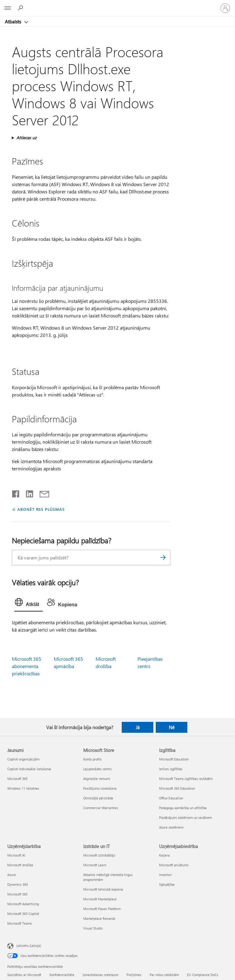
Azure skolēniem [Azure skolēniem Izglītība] (171, 827)
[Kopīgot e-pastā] (42, 493)
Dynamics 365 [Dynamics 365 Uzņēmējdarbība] (18, 884)
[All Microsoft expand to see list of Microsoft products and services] (8, 8)
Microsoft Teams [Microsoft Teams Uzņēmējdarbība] (20, 923)
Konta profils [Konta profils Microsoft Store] (92, 759)
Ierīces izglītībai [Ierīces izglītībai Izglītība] (171, 769)
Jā (138, 727)
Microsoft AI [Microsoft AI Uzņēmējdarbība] (16, 855)
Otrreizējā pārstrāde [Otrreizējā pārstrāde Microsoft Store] (98, 798)
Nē (172, 727)
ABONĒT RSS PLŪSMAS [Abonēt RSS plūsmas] (41, 509)
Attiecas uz (26, 138)
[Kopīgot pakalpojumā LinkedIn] (27, 493)
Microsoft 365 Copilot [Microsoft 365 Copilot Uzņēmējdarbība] (23, 914)
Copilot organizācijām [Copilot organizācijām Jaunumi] (23, 759)
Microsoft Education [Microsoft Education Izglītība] (174, 759)
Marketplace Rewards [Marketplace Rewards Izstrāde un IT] (99, 918)
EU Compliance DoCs (203, 975)
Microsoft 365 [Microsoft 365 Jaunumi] (17, 779)
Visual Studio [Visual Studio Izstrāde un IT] (93, 928)
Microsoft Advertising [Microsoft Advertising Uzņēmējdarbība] (23, 904)
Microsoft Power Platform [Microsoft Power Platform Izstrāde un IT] (102, 909)
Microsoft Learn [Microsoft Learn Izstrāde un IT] (95, 865)
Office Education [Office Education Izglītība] (171, 798)
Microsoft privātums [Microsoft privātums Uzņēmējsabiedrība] (174, 865)
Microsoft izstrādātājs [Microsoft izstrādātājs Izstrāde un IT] (99, 855)
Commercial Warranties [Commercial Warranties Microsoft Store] (101, 808)
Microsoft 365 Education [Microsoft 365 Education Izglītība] (177, 788)
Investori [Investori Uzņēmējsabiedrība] (165, 875)
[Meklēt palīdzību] (21, 8)
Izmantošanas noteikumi (100, 975)
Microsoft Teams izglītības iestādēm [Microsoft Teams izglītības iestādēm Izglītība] (186, 779)
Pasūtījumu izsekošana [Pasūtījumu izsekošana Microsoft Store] (100, 788)
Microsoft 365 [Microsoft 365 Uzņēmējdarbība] (17, 894)
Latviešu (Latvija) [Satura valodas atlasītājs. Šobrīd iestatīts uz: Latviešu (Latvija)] (29, 945)
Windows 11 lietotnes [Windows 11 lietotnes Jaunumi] (23, 788)
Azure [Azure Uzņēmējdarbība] (12, 875)
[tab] (29, 604)
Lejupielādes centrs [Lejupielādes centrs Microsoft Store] (97, 769)
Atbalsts (14, 22)
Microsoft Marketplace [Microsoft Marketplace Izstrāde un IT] (100, 899)
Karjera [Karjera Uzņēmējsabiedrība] (164, 855)
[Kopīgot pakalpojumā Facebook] (16, 493)
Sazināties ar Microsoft (24, 975)
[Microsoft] (117, 5)
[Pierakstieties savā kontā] (225, 8)
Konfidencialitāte (62, 975)
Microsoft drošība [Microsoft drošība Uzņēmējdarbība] (20, 865)
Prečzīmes (134, 975)
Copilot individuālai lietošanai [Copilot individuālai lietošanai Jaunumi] (29, 769)
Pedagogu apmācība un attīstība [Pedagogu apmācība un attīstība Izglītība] (183, 808)
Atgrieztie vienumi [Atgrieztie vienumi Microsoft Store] (97, 779)
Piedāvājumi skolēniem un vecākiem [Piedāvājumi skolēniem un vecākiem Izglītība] (186, 817)
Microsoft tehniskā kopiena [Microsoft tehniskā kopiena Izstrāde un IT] (103, 889)
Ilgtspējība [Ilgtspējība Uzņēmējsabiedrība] (167, 884)
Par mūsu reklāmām (164, 975)
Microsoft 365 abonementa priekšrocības (27, 666)
